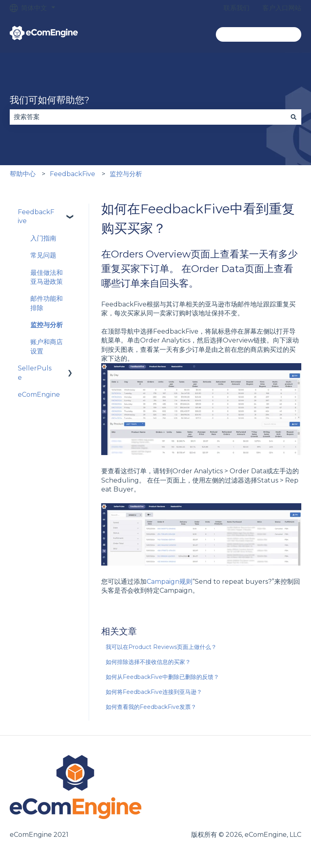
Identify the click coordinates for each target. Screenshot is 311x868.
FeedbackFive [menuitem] (36, 216)
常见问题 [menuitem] (43, 255)
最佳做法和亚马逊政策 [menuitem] (47, 277)
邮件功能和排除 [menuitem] (47, 303)
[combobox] (148, 117)
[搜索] (294, 117)
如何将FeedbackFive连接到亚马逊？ (154, 692)
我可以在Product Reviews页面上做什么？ (161, 647)
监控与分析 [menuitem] (47, 325)
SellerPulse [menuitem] (35, 373)
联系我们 (236, 8)
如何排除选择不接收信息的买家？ (148, 662)
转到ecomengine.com (259, 34)
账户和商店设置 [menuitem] (47, 346)
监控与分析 (126, 174)
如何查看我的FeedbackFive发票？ (151, 707)
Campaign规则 (169, 582)
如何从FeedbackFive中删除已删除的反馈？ (162, 677)
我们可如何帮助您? (50, 100)
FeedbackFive (72, 174)
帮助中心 (23, 174)
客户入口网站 (282, 8)
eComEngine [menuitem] (39, 395)
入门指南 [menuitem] (43, 238)
